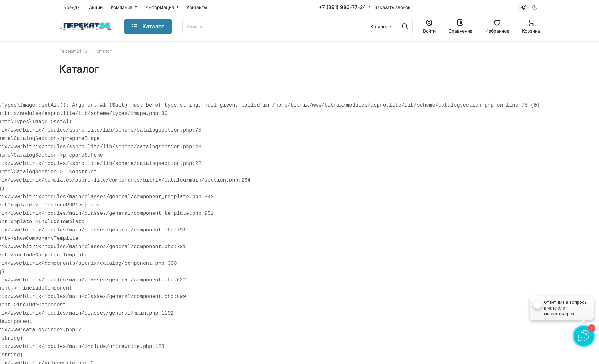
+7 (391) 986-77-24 (342, 7)
